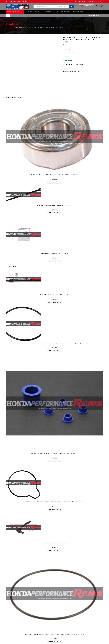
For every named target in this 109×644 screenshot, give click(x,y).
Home (7, 28)
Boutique (55, 12)
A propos (37, 12)
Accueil (30, 12)
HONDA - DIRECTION (75, 72)
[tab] (68, 45)
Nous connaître (46, 12)
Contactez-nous (78, 12)
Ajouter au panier (53, 182)
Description (67, 45)
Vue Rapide (55, 176)
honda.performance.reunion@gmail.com (85, 1)
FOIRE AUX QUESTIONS (65, 12)
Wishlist (99, 6)
